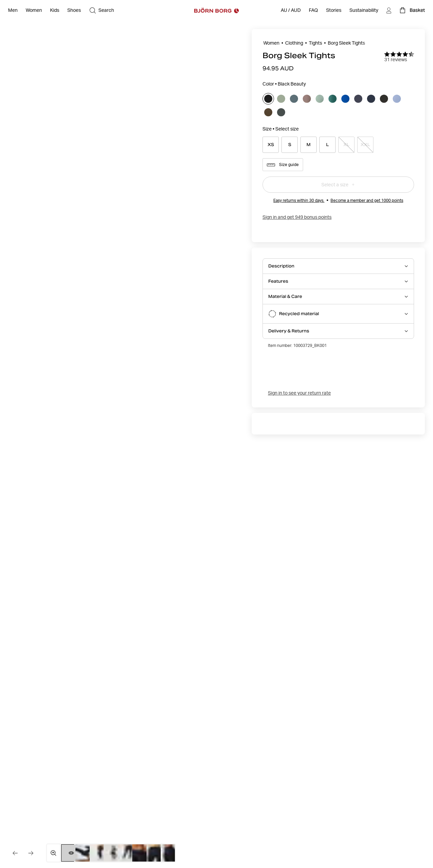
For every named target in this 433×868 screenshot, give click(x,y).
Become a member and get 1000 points (367, 200)
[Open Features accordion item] (338, 281)
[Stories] (334, 10)
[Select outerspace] (371, 99)
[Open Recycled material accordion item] (338, 314)
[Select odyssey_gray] (358, 99)
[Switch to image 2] (85, 853)
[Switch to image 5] (128, 853)
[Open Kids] (55, 10)
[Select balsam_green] (294, 99)
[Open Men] (13, 10)
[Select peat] (384, 99)
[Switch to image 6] (142, 853)
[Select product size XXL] (365, 145)
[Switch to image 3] (99, 853)
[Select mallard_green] (333, 99)
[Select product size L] (327, 145)
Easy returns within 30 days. (299, 200)
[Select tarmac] (268, 112)
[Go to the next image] (31, 853)
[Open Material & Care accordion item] (338, 297)
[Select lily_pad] (320, 99)
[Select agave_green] (281, 99)
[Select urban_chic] (281, 112)
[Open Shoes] (74, 10)
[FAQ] (313, 10)
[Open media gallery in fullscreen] (53, 853)
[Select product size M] (309, 145)
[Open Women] (34, 10)
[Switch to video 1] (71, 853)
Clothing (294, 43)
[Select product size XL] (346, 145)
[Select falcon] (307, 99)
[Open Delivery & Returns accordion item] (338, 331)
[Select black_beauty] (268, 99)
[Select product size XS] (271, 145)
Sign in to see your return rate (299, 393)
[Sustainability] (364, 10)
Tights (315, 43)
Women (271, 43)
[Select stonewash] (397, 99)
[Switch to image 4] (113, 853)
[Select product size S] (290, 145)
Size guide (283, 165)
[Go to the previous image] (15, 853)
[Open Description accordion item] (338, 266)
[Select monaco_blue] (345, 99)
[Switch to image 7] (156, 853)
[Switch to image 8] (170, 853)
